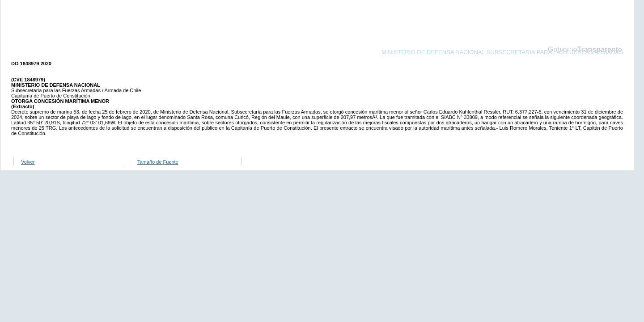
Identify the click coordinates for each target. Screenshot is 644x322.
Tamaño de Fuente (158, 162)
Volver (28, 162)
